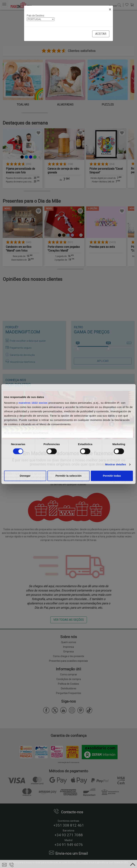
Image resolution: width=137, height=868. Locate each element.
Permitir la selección (68, 476)
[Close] (110, 9)
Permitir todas (112, 476)
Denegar (25, 476)
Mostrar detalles (116, 464)
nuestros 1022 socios (33, 403)
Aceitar (101, 34)
